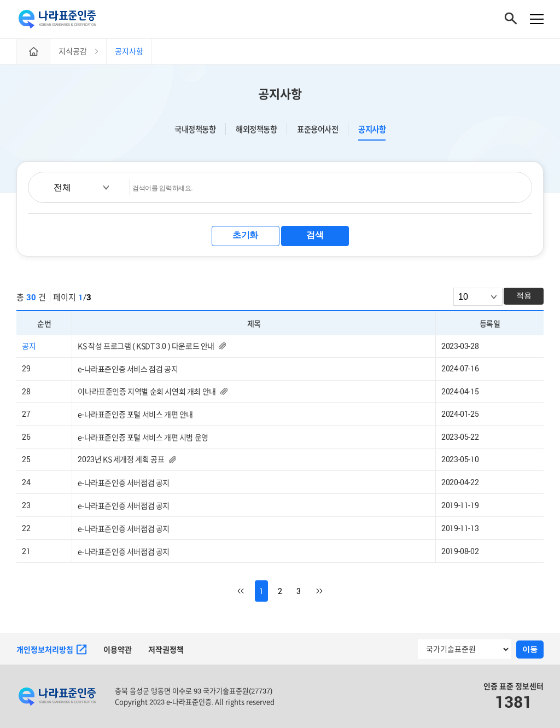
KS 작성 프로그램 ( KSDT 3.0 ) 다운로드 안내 (146, 346)
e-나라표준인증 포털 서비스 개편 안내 (135, 414)
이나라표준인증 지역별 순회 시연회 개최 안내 (147, 391)
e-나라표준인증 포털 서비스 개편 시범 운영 (143, 437)
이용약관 (118, 650)
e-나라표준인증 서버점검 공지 (124, 483)
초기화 (245, 235)
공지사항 (372, 129)
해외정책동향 (256, 129)
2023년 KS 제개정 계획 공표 (121, 459)
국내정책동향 (195, 129)
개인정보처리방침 (52, 650)
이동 (530, 649)
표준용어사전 (317, 129)
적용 (524, 295)
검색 (315, 235)
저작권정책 (166, 650)
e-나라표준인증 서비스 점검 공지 (128, 369)
